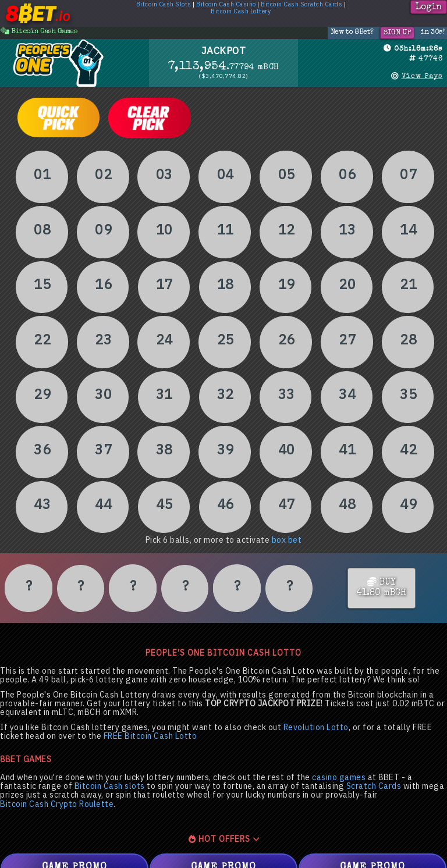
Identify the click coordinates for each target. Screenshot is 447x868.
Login (429, 8)
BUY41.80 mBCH (382, 588)
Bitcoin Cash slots (110, 786)
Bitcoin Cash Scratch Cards (301, 5)
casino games (339, 778)
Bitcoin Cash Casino (226, 5)
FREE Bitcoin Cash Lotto (150, 736)
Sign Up (397, 33)
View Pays (422, 77)
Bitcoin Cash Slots (164, 5)
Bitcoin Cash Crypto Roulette (57, 804)
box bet (287, 540)
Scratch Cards (374, 786)
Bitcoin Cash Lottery (241, 12)
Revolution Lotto (316, 728)
